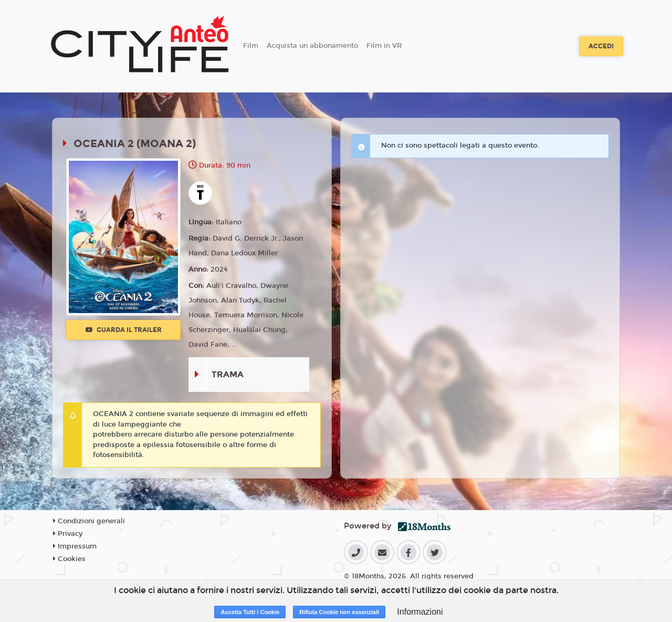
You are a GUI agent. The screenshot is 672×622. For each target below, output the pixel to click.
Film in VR (384, 46)
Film (251, 46)
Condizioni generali (89, 521)
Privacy (68, 534)
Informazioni (420, 612)
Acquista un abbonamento (312, 46)
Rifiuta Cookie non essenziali (339, 612)
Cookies (69, 559)
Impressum (75, 546)
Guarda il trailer (124, 330)
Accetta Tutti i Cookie (250, 612)
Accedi (601, 46)
